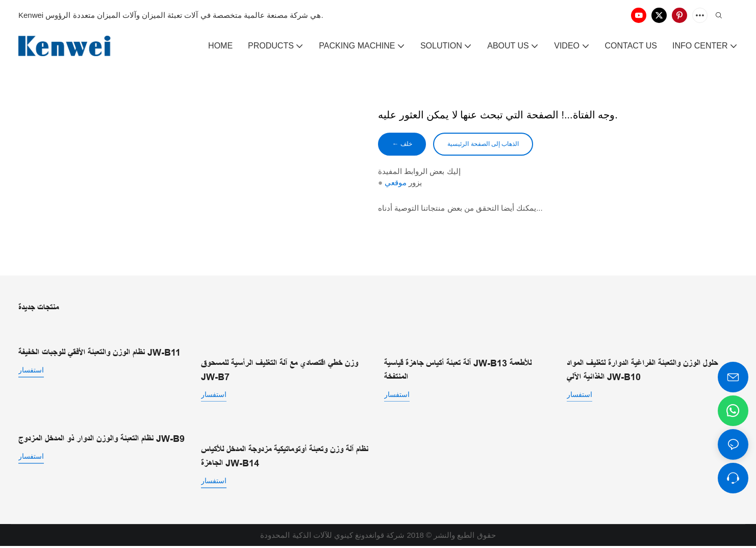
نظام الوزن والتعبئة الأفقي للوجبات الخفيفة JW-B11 (99, 354)
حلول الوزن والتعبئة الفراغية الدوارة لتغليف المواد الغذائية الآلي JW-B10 (642, 372)
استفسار (31, 371)
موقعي (396, 184)
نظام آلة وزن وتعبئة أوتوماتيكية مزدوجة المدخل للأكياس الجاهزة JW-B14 (285, 458)
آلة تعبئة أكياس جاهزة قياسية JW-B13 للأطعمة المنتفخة (458, 372)
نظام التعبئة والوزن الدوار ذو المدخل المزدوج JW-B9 (102, 440)
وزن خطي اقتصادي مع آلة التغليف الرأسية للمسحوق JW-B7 (280, 372)
